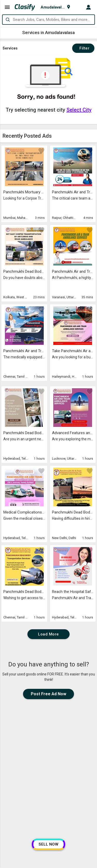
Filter (83, 48)
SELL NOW (48, 844)
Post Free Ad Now (48, 694)
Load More (48, 634)
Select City (79, 110)
